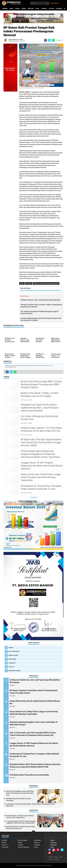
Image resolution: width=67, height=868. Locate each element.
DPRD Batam (37, 840)
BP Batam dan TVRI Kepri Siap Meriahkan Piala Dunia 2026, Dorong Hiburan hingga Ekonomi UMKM (41, 442)
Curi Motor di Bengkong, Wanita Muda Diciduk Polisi (39, 418)
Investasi (37, 843)
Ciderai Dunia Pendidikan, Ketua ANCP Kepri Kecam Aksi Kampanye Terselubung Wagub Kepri (20, 793)
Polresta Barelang (24, 847)
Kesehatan (53, 843)
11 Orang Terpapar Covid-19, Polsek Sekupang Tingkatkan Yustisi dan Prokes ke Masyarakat (21, 822)
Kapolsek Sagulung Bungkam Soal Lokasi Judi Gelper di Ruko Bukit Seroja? (33, 723)
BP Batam (29, 283)
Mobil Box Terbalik (14, 671)
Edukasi (4, 843)
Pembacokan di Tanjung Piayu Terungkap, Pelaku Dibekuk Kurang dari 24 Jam (41, 487)
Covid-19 (11, 667)
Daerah (17, 9)
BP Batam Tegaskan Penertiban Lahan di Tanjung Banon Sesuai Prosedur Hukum (34, 692)
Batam (22, 283)
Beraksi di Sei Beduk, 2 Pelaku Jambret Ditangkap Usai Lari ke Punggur (40, 395)
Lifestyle (52, 9)
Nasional (21, 845)
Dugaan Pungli (13, 655)
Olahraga (44, 9)
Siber (61, 857)
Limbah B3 (12, 663)
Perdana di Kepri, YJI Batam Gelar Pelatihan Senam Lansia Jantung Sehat (20, 817)
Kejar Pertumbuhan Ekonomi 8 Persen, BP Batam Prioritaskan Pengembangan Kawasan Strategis (41, 290)
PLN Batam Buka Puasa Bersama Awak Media (29, 775)
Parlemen (59, 9)
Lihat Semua (33, 497)
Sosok (52, 847)
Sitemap (57, 859)
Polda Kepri (5, 847)
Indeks (11, 9)
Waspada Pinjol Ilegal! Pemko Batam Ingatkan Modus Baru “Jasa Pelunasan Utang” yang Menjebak (40, 408)
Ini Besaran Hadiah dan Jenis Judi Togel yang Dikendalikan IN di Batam (35, 681)
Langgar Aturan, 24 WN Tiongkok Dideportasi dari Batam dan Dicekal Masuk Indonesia (42, 466)
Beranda (5, 9)
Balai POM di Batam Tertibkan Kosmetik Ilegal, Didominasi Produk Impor (21, 828)
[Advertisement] (10, 118)
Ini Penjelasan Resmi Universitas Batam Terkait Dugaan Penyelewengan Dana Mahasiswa (30, 805)
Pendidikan (54, 845)
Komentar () (60, 40)
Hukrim (24, 9)
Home (5, 24)
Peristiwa (31, 9)
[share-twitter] (49, 40)
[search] (40, 3)
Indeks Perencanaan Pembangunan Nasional (46, 283)
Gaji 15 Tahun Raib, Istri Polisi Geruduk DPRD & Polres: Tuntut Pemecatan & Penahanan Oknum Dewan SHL (33, 734)
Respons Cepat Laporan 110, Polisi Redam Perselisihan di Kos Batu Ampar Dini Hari (42, 429)
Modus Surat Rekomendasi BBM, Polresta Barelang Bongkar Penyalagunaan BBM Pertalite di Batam (41, 384)
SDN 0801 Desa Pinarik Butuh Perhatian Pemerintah (19, 800)
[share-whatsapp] (53, 40)
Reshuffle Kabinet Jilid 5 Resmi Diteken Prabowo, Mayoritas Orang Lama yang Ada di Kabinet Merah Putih (35, 766)
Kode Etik (51, 859)
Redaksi (56, 857)
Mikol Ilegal (12, 659)
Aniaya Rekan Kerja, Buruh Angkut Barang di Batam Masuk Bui (35, 702)
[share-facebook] (45, 40)
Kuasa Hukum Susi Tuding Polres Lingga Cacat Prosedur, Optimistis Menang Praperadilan (41, 477)
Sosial (37, 9)
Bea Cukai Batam (14, 651)
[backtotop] (33, 832)
